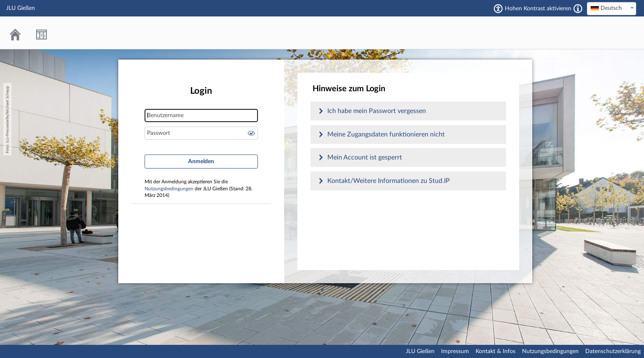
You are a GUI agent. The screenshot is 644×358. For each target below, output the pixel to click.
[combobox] (612, 9)
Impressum (455, 351)
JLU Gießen (420, 351)
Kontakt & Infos (496, 351)
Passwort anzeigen (251, 133)
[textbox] (612, 8)
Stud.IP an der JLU (605, 33)
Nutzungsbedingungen (169, 189)
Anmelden (201, 162)
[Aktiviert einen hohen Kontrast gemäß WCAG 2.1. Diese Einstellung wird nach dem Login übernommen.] (578, 9)
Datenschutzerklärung (613, 351)
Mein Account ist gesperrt (365, 157)
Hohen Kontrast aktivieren (538, 9)
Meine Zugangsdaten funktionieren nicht (386, 134)
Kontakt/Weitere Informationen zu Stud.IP (389, 181)
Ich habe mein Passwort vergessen (377, 111)
